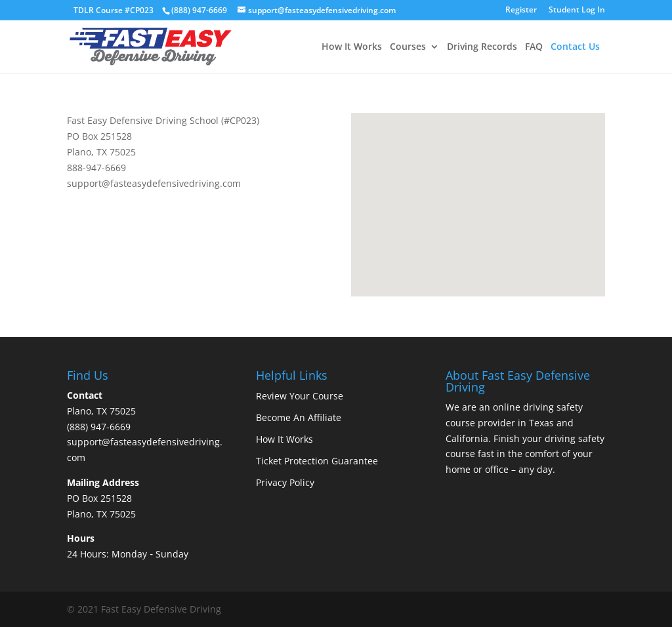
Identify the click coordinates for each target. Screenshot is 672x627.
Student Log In (577, 10)
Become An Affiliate (299, 417)
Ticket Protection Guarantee (317, 461)
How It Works (352, 47)
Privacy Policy (285, 482)
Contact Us (575, 47)
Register (521, 10)
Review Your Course (300, 396)
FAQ (534, 47)
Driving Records (482, 47)
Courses (408, 47)
